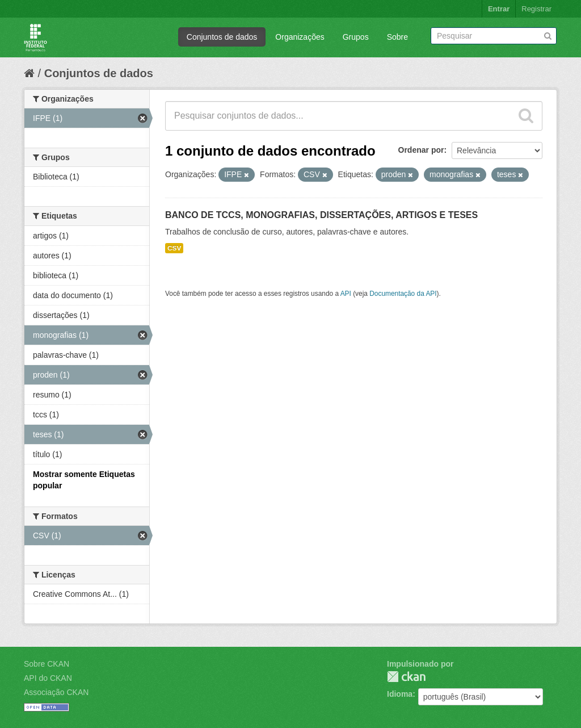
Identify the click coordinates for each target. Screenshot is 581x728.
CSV (174, 248)
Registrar (536, 9)
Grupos (356, 37)
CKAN (406, 677)
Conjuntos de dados (222, 37)
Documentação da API (403, 294)
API (346, 294)
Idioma (400, 694)
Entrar (499, 9)
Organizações (300, 37)
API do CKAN (48, 678)
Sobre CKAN (47, 664)
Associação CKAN (56, 692)
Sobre (397, 37)
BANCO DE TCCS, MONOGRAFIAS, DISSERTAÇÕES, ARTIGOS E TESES (321, 215)
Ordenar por (421, 150)
